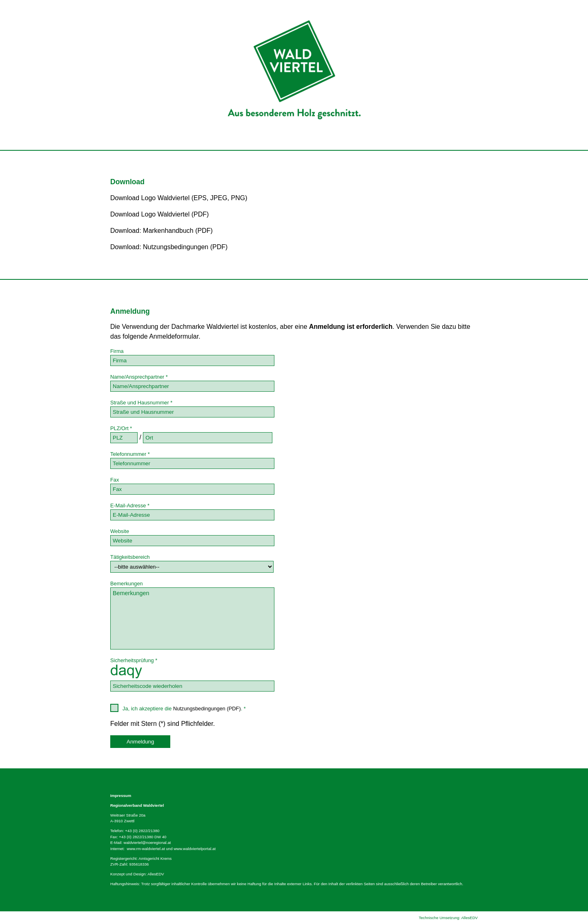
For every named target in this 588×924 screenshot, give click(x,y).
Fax (115, 480)
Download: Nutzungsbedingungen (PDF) (169, 247)
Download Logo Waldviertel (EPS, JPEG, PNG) (179, 198)
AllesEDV (156, 874)
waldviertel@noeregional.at (147, 843)
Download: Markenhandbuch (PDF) (161, 231)
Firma (117, 351)
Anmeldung (140, 742)
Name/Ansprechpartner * (139, 377)
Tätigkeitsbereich (130, 557)
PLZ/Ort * (121, 428)
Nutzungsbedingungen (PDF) (207, 709)
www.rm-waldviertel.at (146, 849)
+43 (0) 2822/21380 (142, 831)
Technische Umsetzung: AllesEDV (448, 918)
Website (120, 531)
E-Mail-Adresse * (130, 506)
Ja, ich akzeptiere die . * (178, 708)
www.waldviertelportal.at (195, 849)
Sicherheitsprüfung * (134, 660)
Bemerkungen (127, 584)
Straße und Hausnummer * (141, 403)
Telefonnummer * (130, 454)
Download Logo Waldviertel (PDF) (159, 214)
